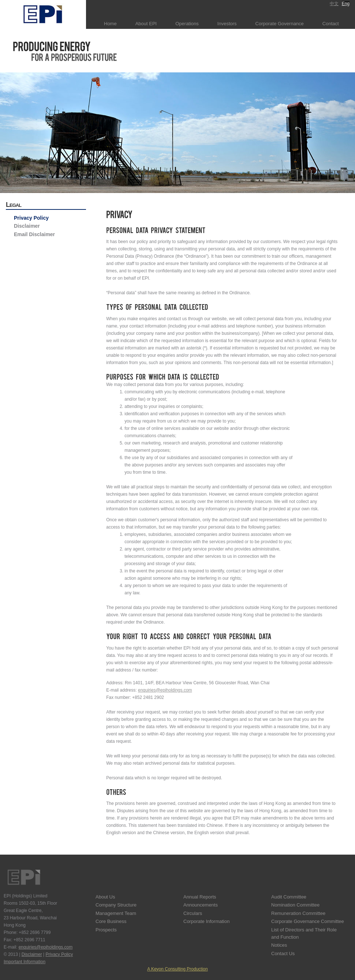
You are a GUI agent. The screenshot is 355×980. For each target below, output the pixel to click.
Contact (331, 24)
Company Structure (116, 905)
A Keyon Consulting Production (177, 969)
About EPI (146, 24)
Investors (227, 24)
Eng (346, 4)
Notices (279, 945)
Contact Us (283, 953)
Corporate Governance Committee (308, 921)
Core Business (111, 921)
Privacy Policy (31, 218)
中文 (334, 4)
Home (110, 24)
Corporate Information (206, 921)
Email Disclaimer (34, 234)
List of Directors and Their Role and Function (304, 933)
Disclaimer (27, 226)
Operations (187, 24)
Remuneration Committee (298, 913)
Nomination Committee (295, 905)
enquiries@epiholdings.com (165, 690)
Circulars (193, 913)
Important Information (25, 962)
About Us (105, 897)
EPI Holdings (24, 877)
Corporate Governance (280, 24)
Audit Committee (289, 897)
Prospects (106, 930)
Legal (14, 205)
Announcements (201, 905)
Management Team (116, 913)
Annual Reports (200, 897)
